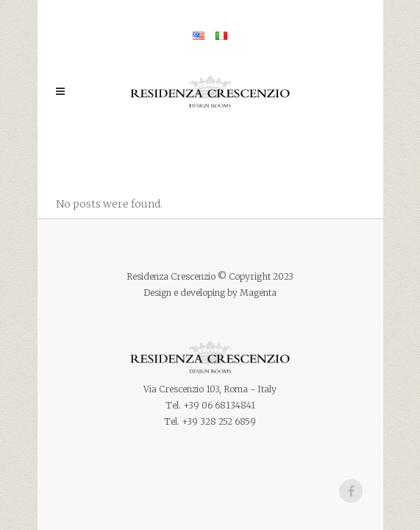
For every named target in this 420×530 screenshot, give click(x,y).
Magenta (258, 293)
